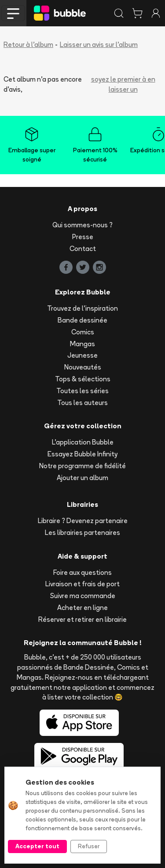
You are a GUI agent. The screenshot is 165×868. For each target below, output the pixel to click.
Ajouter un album (82, 478)
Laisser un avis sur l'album (99, 45)
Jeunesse (82, 355)
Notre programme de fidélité (82, 466)
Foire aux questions (82, 572)
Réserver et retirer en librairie (82, 619)
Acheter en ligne (82, 608)
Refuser (89, 846)
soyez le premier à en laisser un (123, 84)
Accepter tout (37, 846)
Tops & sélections (83, 379)
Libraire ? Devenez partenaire (83, 521)
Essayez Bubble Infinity (82, 454)
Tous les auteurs (82, 403)
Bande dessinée (82, 320)
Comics (83, 332)
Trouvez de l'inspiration (82, 308)
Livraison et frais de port (82, 584)
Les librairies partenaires (82, 533)
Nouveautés (83, 367)
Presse (83, 237)
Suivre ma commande (83, 596)
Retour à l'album (28, 45)
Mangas (82, 344)
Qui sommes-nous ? (82, 225)
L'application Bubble (83, 442)
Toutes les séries (82, 391)
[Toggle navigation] (13, 13)
